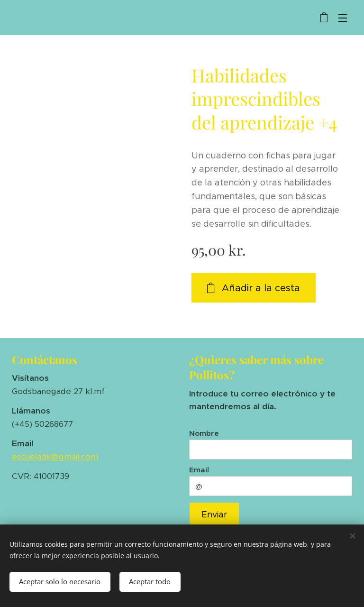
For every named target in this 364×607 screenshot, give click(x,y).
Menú (343, 18)
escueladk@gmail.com (55, 457)
